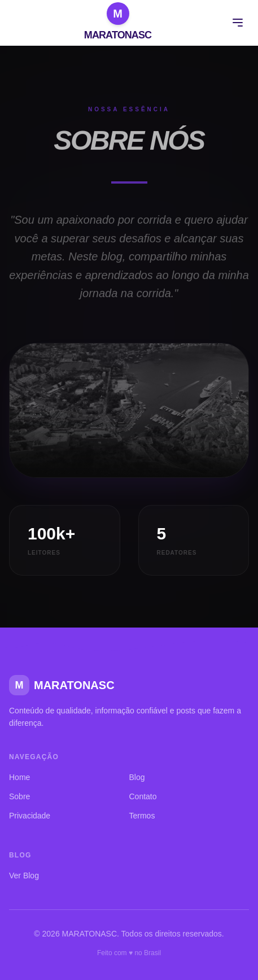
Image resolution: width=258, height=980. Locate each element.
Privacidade (30, 816)
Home (19, 777)
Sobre (19, 796)
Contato (143, 796)
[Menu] (238, 23)
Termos (142, 816)
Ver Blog (24, 876)
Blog (137, 777)
